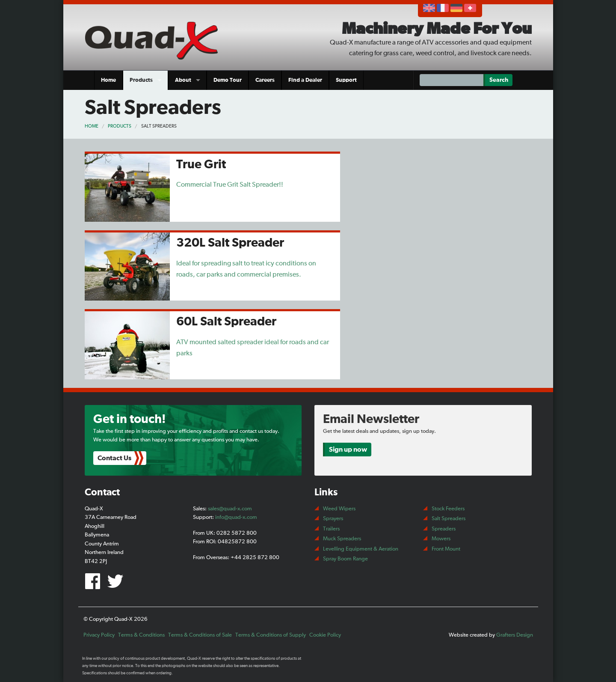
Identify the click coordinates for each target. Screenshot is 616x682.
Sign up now (348, 450)
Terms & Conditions (141, 635)
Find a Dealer (305, 80)
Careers (265, 80)
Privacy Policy (99, 635)
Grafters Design (515, 635)
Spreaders (444, 529)
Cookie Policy (325, 635)
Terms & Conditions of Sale (200, 635)
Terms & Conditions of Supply (271, 635)
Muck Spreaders (342, 539)
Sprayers (333, 519)
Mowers (441, 539)
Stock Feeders (448, 509)
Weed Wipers (339, 509)
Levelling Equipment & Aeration (361, 549)
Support (346, 80)
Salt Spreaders (159, 126)
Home (108, 80)
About (183, 80)
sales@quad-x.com (230, 509)
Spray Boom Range (345, 559)
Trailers (331, 529)
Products (141, 80)
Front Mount (446, 549)
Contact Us (114, 458)
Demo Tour (228, 80)
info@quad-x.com (236, 517)
